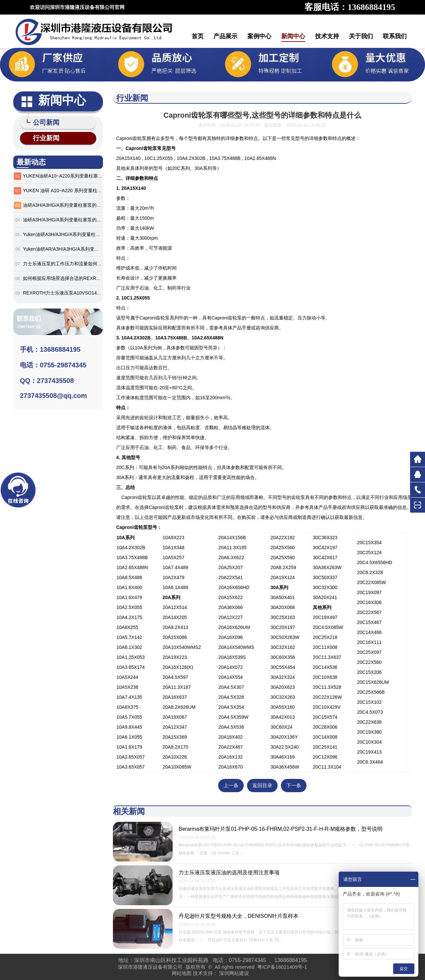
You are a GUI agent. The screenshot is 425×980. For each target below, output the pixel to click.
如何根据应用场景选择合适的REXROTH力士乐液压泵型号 (83, 277)
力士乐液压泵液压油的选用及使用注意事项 (229, 872)
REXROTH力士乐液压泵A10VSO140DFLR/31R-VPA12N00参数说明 (93, 292)
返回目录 (262, 786)
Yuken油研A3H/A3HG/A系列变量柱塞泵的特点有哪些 (78, 233)
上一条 (231, 786)
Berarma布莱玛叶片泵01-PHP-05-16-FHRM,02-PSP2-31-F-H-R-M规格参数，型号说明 (281, 829)
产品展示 (225, 36)
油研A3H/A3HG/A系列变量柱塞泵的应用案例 (69, 218)
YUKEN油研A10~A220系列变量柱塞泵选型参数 (72, 175)
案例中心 (259, 36)
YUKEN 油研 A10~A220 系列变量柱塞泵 (65, 189)
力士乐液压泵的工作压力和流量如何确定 (65, 262)
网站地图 (182, 973)
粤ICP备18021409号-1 (282, 967)
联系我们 (395, 36)
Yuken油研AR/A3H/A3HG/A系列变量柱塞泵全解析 (75, 248)
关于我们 (361, 36)
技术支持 (327, 36)
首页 (198, 36)
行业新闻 (43, 137)
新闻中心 (293, 36)
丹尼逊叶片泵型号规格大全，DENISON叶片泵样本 (239, 916)
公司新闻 (43, 122)
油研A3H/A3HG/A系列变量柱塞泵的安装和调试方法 (76, 204)
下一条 (294, 786)
